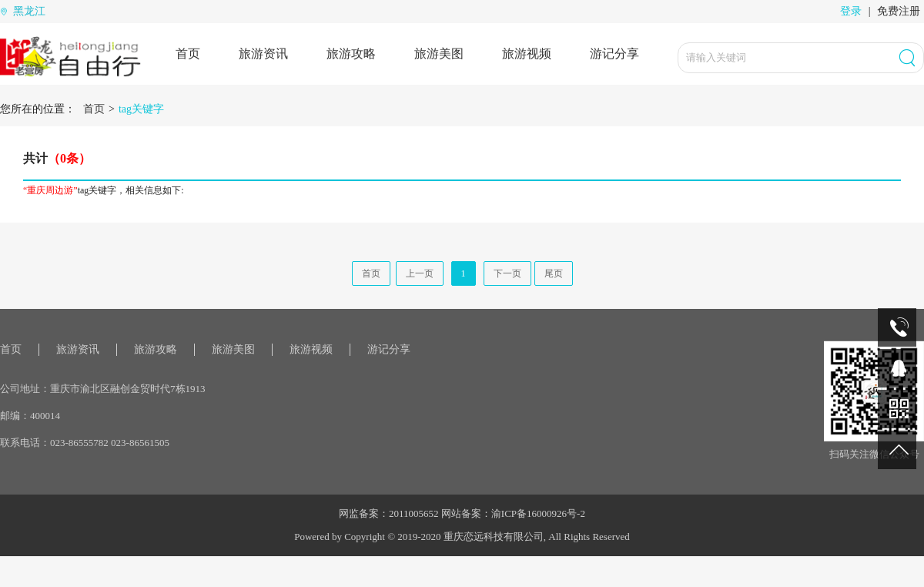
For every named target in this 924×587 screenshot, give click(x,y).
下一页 (507, 273)
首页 (188, 54)
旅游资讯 (263, 54)
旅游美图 (439, 54)
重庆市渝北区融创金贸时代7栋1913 (128, 389)
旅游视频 (527, 54)
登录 (851, 11)
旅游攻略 (351, 54)
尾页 (554, 273)
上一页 (420, 273)
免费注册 (899, 11)
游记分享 (614, 54)
